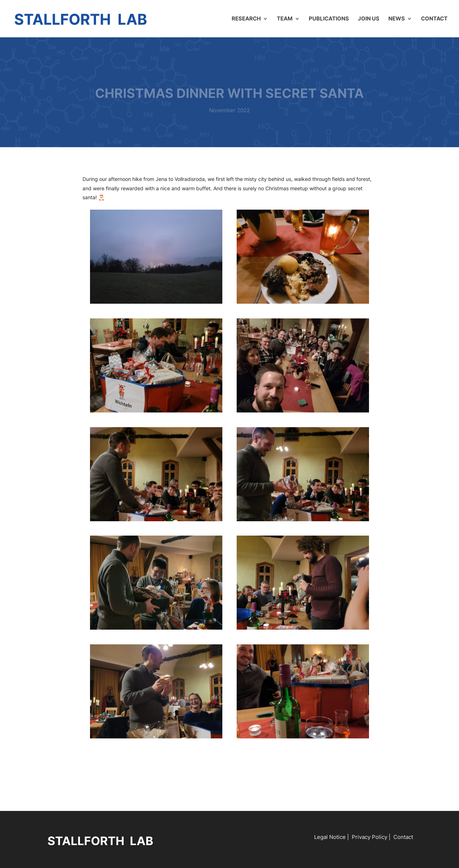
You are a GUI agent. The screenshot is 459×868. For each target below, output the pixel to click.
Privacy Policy (370, 837)
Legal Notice (330, 837)
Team (285, 19)
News (397, 19)
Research (246, 19)
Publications (329, 19)
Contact (434, 19)
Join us (369, 19)
